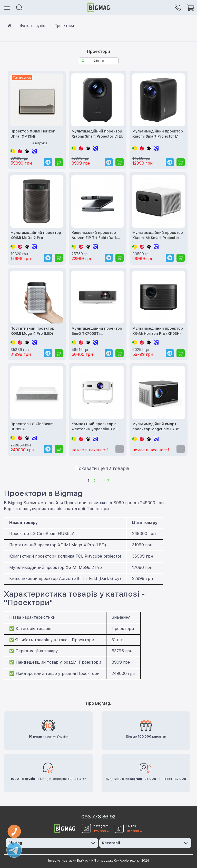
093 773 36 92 (98, 817)
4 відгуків (40, 143)
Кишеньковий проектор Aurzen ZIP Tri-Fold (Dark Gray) (94, 236)
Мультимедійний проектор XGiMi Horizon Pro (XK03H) (158, 331)
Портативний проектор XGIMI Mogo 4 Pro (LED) (32, 331)
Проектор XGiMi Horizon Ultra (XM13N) (33, 134)
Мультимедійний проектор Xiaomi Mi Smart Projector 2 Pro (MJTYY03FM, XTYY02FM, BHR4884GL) (158, 236)
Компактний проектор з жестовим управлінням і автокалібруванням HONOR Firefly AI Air (97, 427)
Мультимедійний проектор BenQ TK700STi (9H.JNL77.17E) (97, 331)
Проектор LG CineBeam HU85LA (32, 426)
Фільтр (92, 61)
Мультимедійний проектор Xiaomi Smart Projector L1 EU (97, 134)
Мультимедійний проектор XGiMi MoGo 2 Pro (36, 235)
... (101, 481)
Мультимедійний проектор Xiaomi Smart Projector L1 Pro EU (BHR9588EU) (158, 134)
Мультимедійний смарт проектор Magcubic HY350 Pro (157, 427)
